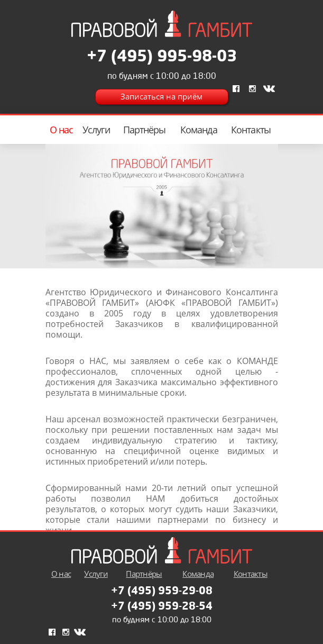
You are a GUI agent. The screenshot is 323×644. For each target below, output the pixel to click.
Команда (199, 130)
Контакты (251, 130)
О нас (62, 130)
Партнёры (145, 130)
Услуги (96, 130)
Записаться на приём (162, 97)
